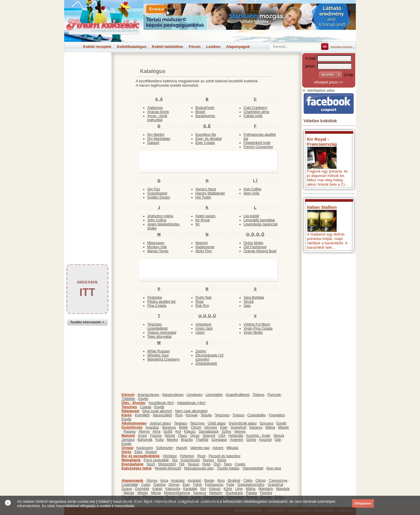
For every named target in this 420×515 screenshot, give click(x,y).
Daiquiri (153, 143)
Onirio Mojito (253, 243)
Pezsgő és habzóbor (224, 456)
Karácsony (145, 448)
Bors (221, 481)
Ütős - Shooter (134, 403)
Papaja (251, 493)
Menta (156, 493)
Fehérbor (187, 456)
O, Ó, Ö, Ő (255, 234)
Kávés (127, 415)
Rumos (209, 460)
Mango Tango (158, 251)
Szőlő (168, 432)
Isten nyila (251, 193)
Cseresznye (278, 481)
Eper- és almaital (209, 139)
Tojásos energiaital (162, 333)
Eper (224, 427)
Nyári (206, 464)
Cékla (248, 481)
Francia (156, 436)
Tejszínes (129, 407)
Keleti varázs (205, 216)
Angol (142, 436)
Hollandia (236, 436)
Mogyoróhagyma (177, 493)
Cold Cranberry (255, 108)
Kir (198, 224)
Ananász (152, 427)
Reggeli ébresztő (168, 468)
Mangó (284, 427)
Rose (199, 302)
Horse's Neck (206, 189)
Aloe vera (274, 468)
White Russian (159, 351)
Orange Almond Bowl (260, 251)
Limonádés (214, 395)
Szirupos (266, 423)
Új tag (348, 75)
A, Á (159, 99)
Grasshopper (157, 193)
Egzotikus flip (206, 135)
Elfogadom (363, 503)
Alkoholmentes (134, 423)
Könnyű (128, 395)
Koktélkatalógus (132, 47)
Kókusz (190, 432)
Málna (270, 427)
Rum (179, 415)
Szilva (226, 432)
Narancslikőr (163, 415)
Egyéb (143, 399)
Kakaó (157, 489)
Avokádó (194, 481)
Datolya (160, 485)
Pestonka (155, 297)
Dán (278, 440)
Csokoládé (130, 485)
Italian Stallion (322, 207)
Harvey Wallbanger (210, 193)
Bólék (183, 427)
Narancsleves (173, 395)
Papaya (130, 432)
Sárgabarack (209, 432)
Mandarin (266, 489)
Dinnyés (211, 427)
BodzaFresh (205, 108)
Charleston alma (256, 112)
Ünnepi (128, 448)
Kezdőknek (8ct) (161, 403)
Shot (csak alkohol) (157, 411)
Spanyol (209, 436)
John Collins (157, 220)
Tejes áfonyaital (159, 337)
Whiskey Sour (158, 355)
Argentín (237, 440)
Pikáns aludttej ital (161, 302)
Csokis (240, 464)
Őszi (217, 464)
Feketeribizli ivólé (257, 143)
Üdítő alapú (217, 423)
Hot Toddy (203, 197)
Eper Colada (205, 143)
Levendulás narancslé (261, 224)
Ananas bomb (158, 112)
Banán (209, 481)
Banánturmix (205, 116)
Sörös (127, 452)
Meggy (143, 493)
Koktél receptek (97, 47)
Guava (127, 489)
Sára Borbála (254, 297)
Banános (169, 427)
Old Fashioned (255, 247)
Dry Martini (156, 135)
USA (222, 436)
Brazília (187, 440)
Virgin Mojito (253, 333)
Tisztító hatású (228, 468)
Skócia (279, 436)
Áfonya (144, 432)
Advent (218, 448)
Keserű (151, 452)
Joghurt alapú (160, 423)
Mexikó (172, 440)
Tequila (206, 415)
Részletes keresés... (343, 47)
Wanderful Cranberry (163, 359)
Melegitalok (131, 460)
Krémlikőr (142, 415)
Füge (230, 485)
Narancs (256, 427)
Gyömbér (142, 489)
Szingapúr (219, 440)
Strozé (249, 302)
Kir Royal (203, 220)
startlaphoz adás (318, 91)
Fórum (195, 47)
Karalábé (190, 489)
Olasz (183, 436)
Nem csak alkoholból (191, 411)
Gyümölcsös (132, 427)
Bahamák (145, 440)
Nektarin (216, 493)
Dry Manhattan (159, 139)
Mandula (283, 489)
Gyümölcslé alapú (243, 423)
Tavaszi (193, 464)
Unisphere (203, 324)
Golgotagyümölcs (251, 485)
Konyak (192, 415)
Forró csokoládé (156, 460)
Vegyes (240, 432)
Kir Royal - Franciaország (322, 142)
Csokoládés (257, 415)
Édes (138, 452)
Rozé (202, 456)
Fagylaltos (277, 415)
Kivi (178, 432)
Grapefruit (238, 427)
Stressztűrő (167, 464)
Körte (228, 489)
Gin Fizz (154, 189)
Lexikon (213, 47)
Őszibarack (234, 493)
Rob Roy (202, 306)
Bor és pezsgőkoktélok (141, 456)
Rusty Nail (203, 297)
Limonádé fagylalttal (259, 220)
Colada (146, 407)
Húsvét (182, 448)
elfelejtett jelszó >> (329, 82)
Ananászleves (148, 395)
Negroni (202, 243)
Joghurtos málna (160, 216)
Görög (251, 440)
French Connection (258, 147)
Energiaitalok (133, 464)
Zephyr (201, 351)
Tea (175, 460)
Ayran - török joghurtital (157, 118)
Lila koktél (251, 216)
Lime (239, 489)
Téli (182, 464)
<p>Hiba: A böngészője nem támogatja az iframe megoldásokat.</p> (329, 332)
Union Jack (204, 328)
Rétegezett (131, 411)
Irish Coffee (252, 189)
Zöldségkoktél (206, 363)
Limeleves (195, 395)
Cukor (146, 485)
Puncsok (274, 395)
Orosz (195, 436)
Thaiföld (202, 440)
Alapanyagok (238, 47)
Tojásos (259, 395)
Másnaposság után (199, 468)
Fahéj (197, 485)
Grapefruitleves (238, 395)
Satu (247, 306)
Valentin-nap (200, 448)
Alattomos (155, 108)
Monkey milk (157, 247)
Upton (200, 333)
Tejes (228, 464)
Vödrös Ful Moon (257, 324)
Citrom (196, 427)
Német (170, 436)
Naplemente (205, 247)
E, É (207, 126)
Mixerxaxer (156, 243)
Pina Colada (157, 306)
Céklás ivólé (253, 116)
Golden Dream (159, 197)
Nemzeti (128, 436)
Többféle (128, 399)
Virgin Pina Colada (258, 328)
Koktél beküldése (168, 47)
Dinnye (174, 485)
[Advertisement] (87, 65)
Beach (200, 112)
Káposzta (173, 489)
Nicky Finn (204, 251)
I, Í (255, 181)
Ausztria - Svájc (258, 436)
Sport (151, 464)
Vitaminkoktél (253, 468)
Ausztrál (265, 440)
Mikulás (232, 448)
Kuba (160, 440)
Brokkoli (234, 481)
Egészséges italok (137, 468)
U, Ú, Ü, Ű (207, 316)
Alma (156, 432)
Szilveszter (164, 448)
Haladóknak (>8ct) (191, 403)
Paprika (266, 493)
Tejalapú (180, 423)
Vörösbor (170, 456)
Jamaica (128, 440)
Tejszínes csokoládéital (157, 326)
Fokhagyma (214, 485)
